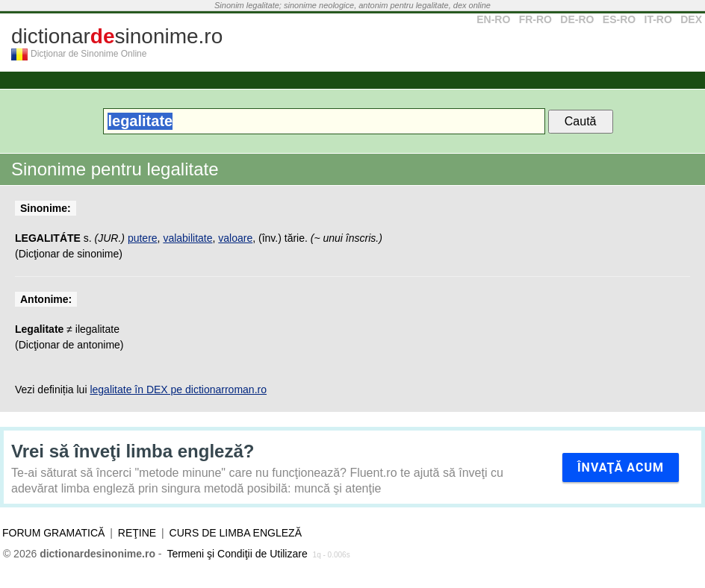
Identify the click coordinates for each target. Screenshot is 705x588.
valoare (235, 238)
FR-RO (535, 19)
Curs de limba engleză (236, 533)
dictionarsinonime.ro (117, 36)
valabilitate (187, 238)
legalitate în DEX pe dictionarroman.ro (178, 390)
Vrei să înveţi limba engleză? (133, 451)
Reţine (137, 533)
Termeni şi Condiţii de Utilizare (237, 554)
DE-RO (577, 19)
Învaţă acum (621, 467)
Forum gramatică (53, 533)
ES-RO (619, 19)
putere (143, 238)
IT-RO (658, 19)
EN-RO (493, 19)
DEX (691, 19)
